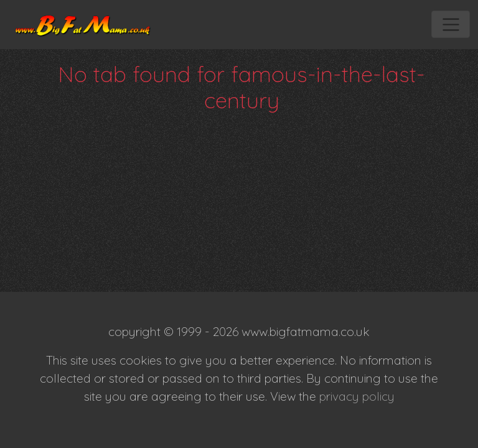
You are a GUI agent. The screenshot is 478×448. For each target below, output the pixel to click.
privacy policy (357, 396)
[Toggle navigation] (450, 24)
